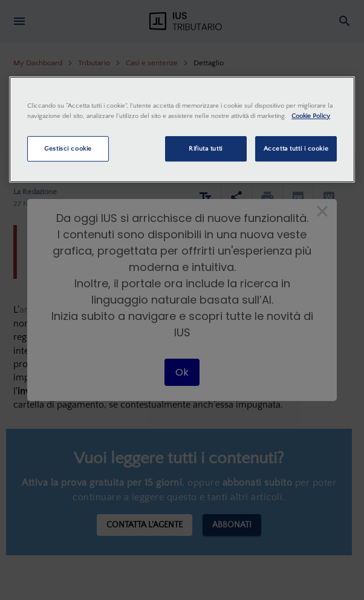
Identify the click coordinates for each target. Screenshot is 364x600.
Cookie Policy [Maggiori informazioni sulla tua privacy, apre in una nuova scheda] (311, 116)
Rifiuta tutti (205, 148)
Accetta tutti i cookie (296, 148)
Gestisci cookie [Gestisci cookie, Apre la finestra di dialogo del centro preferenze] (68, 148)
